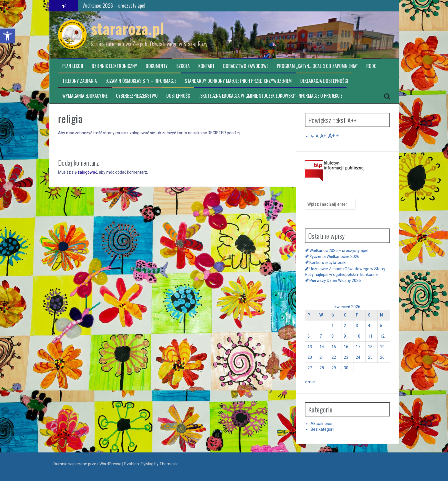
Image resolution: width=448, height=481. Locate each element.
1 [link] (333, 326)
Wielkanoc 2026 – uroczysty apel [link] (114, 5)
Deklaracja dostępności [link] (324, 81)
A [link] (317, 136)
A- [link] (312, 136)
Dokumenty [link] (157, 66)
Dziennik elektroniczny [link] (114, 66)
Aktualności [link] (321, 424)
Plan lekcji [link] (73, 66)
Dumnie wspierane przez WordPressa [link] (88, 464)
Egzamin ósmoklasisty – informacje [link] (141, 81)
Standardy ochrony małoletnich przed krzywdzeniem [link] (238, 81)
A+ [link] (323, 136)
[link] (7, 36)
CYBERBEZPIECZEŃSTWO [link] (137, 96)
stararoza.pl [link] (128, 28)
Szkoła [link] (183, 66)
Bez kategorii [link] (322, 429)
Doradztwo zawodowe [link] (246, 66)
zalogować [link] (87, 172)
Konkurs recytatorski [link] (328, 262)
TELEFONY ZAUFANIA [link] (80, 81)
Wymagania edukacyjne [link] (85, 96)
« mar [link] (310, 382)
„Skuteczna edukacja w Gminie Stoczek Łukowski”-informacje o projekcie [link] (270, 96)
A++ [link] (333, 136)
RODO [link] (371, 66)
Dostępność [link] (178, 96)
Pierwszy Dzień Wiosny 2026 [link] (335, 280)
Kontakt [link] (206, 66)
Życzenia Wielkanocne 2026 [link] (334, 256)
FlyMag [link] (147, 464)
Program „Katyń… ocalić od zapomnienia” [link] (317, 66)
